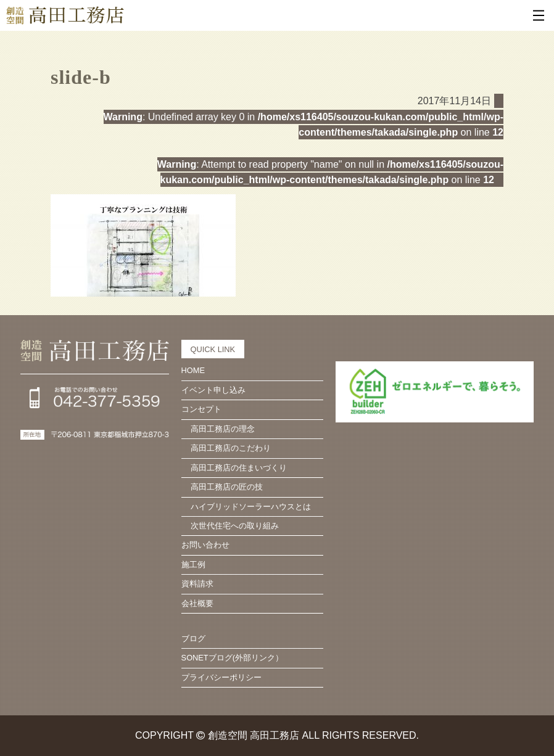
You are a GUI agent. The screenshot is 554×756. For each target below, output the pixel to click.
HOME (193, 370)
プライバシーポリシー (221, 677)
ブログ (193, 639)
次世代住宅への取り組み (235, 526)
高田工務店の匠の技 (227, 487)
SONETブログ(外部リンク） (232, 658)
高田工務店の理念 (223, 429)
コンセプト (201, 409)
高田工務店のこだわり (231, 448)
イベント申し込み (213, 390)
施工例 (193, 565)
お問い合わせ (205, 545)
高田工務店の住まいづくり (239, 468)
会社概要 (197, 603)
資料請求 (197, 584)
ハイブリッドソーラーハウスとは (251, 507)
